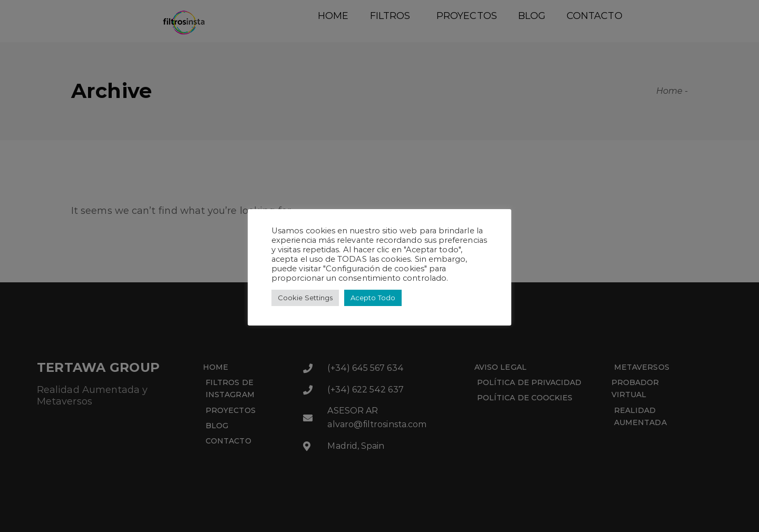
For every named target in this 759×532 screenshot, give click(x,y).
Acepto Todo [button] (373, 298)
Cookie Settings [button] (305, 298)
